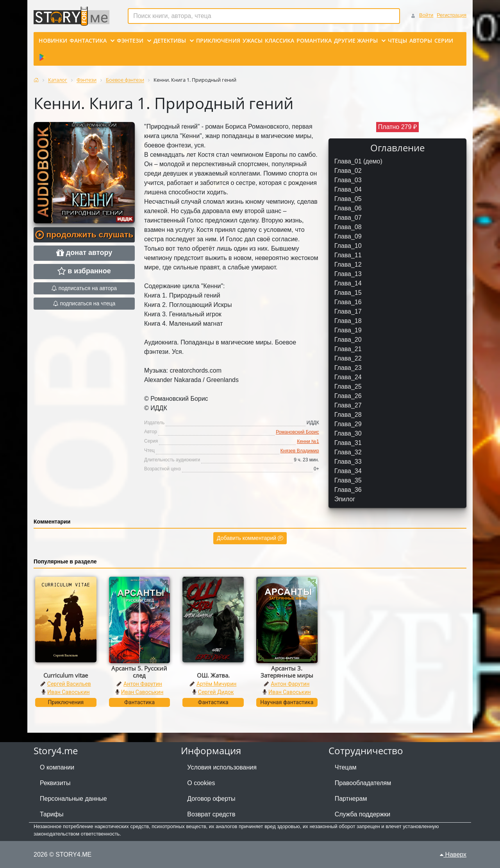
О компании (57, 767)
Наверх (453, 855)
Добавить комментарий (250, 538)
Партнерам (351, 799)
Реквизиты (55, 783)
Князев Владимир (300, 451)
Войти (426, 15)
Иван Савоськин (69, 692)
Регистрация (452, 15)
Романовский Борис (297, 432)
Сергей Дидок (216, 692)
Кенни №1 (308, 441)
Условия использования (222, 767)
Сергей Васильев (69, 684)
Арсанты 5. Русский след (139, 672)
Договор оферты (211, 799)
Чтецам (346, 767)
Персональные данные (73, 799)
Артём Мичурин (216, 684)
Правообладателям (363, 783)
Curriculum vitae (66, 675)
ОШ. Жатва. (213, 675)
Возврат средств (211, 814)
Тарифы (52, 814)
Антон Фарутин (143, 684)
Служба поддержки (362, 814)
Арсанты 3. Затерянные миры (287, 672)
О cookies (201, 783)
